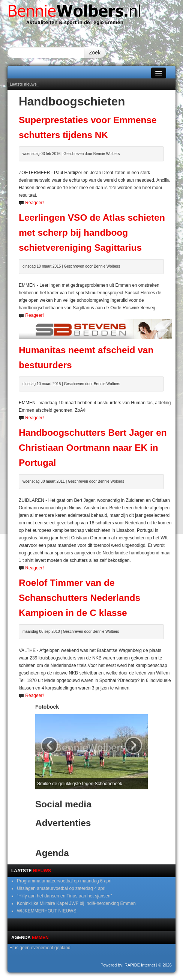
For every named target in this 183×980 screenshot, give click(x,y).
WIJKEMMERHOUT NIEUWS (46, 911)
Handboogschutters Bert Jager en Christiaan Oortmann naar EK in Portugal (93, 448)
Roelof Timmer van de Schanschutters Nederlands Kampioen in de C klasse (79, 598)
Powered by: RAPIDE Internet (128, 965)
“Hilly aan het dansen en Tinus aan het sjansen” (64, 896)
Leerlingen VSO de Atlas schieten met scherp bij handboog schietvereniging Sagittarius (92, 233)
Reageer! (34, 203)
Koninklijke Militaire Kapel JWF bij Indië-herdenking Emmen (76, 903)
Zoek (95, 53)
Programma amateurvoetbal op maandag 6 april (65, 881)
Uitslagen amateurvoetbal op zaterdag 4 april (62, 888)
